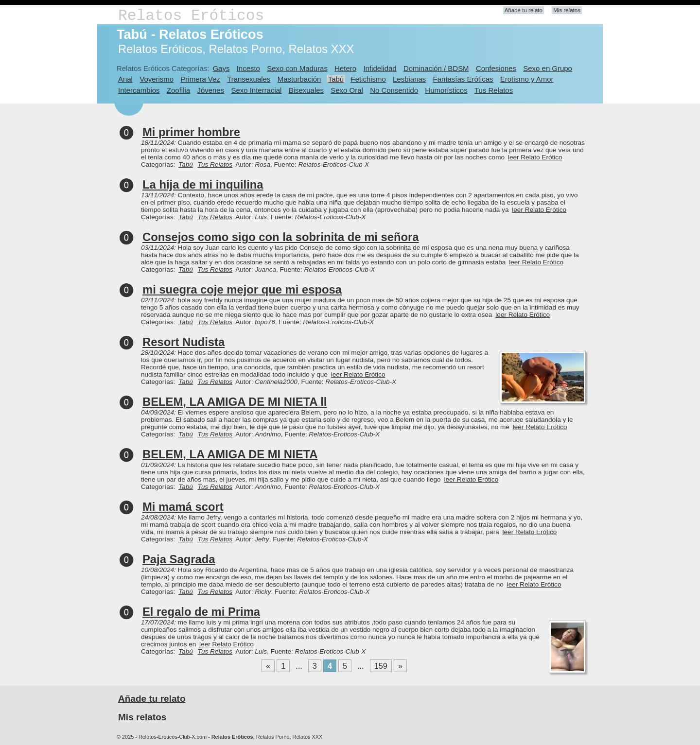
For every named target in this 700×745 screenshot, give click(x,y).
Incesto (248, 68)
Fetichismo (368, 79)
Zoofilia (178, 90)
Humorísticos (446, 90)
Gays (221, 68)
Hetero (345, 68)
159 (381, 666)
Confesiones (496, 68)
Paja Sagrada (179, 559)
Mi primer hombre (191, 132)
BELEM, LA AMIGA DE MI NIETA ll (235, 402)
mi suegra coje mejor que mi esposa (242, 289)
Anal (125, 79)
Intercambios (139, 90)
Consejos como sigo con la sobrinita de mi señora (281, 237)
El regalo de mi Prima (201, 612)
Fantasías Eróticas (463, 79)
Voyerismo (157, 79)
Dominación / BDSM (436, 68)
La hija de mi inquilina (203, 184)
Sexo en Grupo (548, 68)
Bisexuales (306, 90)
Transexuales (249, 79)
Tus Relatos (494, 90)
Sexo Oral (347, 90)
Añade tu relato (524, 10)
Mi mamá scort (183, 507)
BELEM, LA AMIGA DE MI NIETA (230, 454)
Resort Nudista (184, 342)
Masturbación (299, 79)
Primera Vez (200, 79)
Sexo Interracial (256, 90)
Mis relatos (567, 10)
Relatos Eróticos (191, 16)
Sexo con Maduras (297, 68)
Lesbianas (409, 79)
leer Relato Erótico (535, 157)
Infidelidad (380, 68)
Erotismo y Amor (527, 79)
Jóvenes (210, 90)
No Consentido (394, 90)
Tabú (336, 79)
